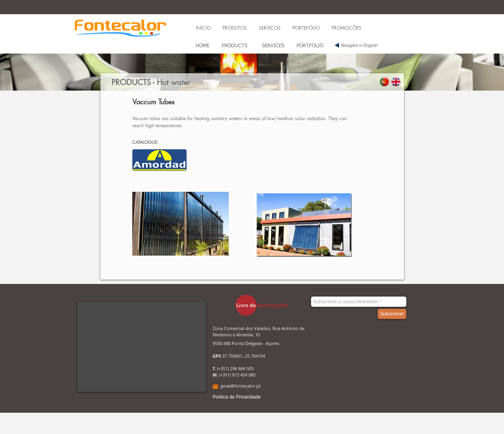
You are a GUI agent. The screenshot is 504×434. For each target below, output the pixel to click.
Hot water (173, 82)
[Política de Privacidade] (237, 397)
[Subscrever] (392, 314)
